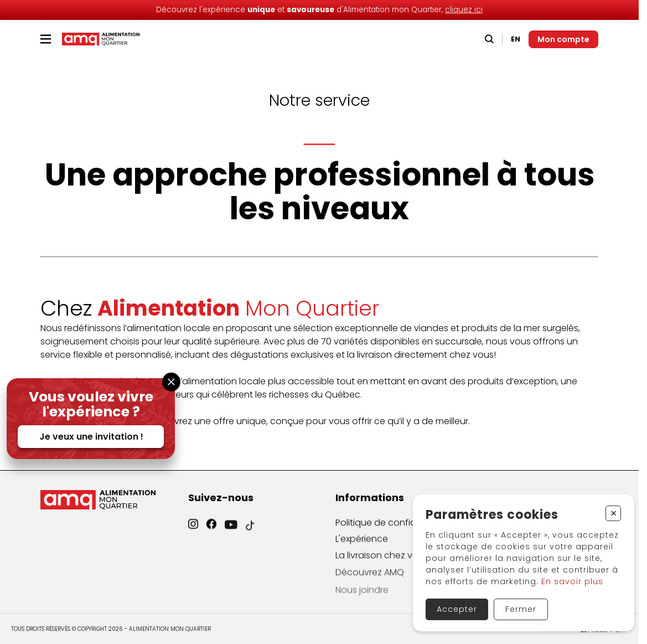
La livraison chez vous (382, 564)
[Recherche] (489, 39)
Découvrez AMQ (370, 583)
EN (516, 39)
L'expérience (362, 545)
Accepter (457, 609)
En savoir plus (572, 581)
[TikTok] (250, 536)
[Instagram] (193, 529)
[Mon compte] (563, 39)
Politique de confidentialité (393, 528)
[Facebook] (211, 530)
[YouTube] (231, 534)
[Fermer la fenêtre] (171, 382)
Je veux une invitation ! (91, 437)
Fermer (521, 609)
